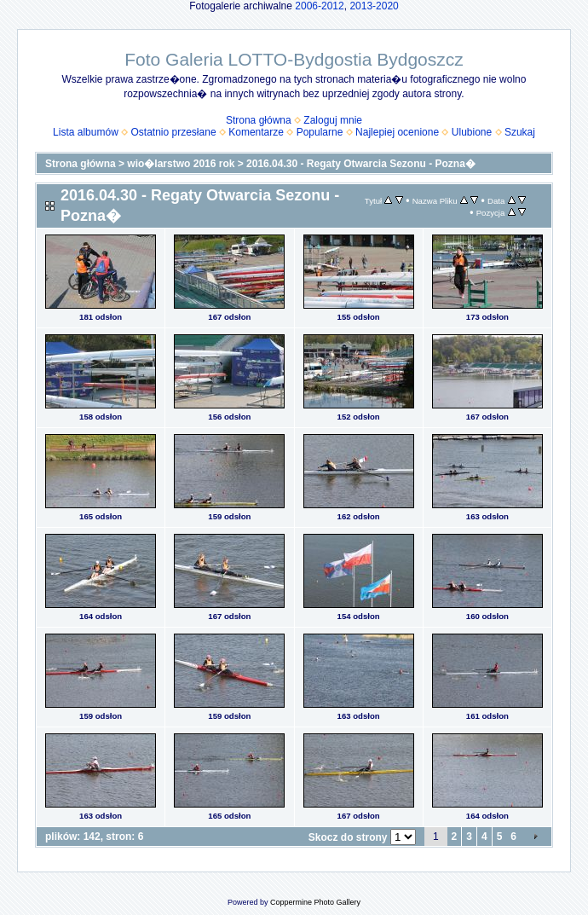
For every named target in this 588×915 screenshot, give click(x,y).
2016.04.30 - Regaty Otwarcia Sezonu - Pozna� (361, 164)
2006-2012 (319, 6)
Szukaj (520, 132)
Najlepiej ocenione (397, 132)
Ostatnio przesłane (174, 132)
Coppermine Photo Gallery (315, 902)
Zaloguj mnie (333, 120)
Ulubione (472, 132)
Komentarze (256, 132)
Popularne (320, 132)
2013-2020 (374, 6)
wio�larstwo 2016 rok (181, 164)
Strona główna (259, 120)
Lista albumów (86, 132)
